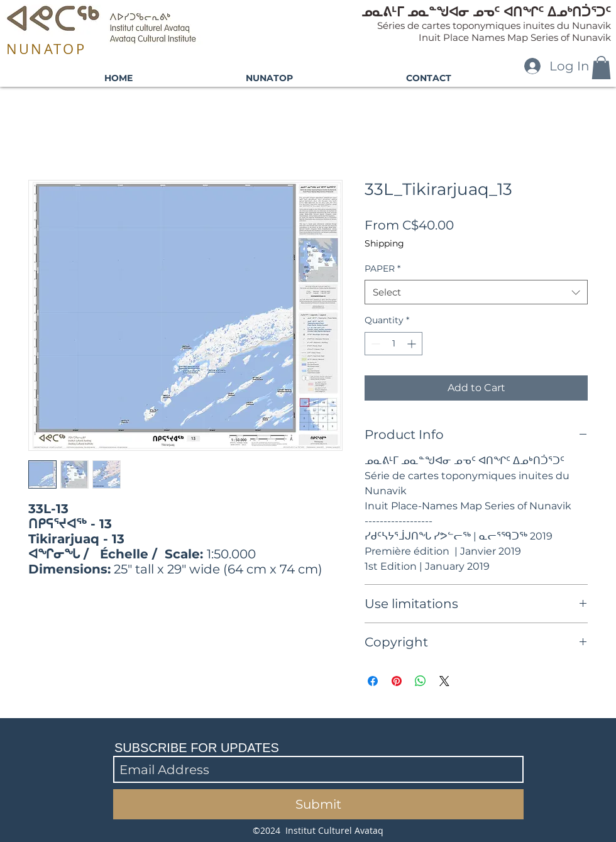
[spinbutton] (393, 344)
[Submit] (318, 804)
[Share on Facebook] (373, 681)
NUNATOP (46, 49)
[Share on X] (444, 681)
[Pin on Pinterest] (397, 681)
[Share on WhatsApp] (421, 681)
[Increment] (413, 344)
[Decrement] (374, 344)
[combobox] (476, 292)
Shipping (384, 243)
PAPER (382, 269)
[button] (601, 68)
